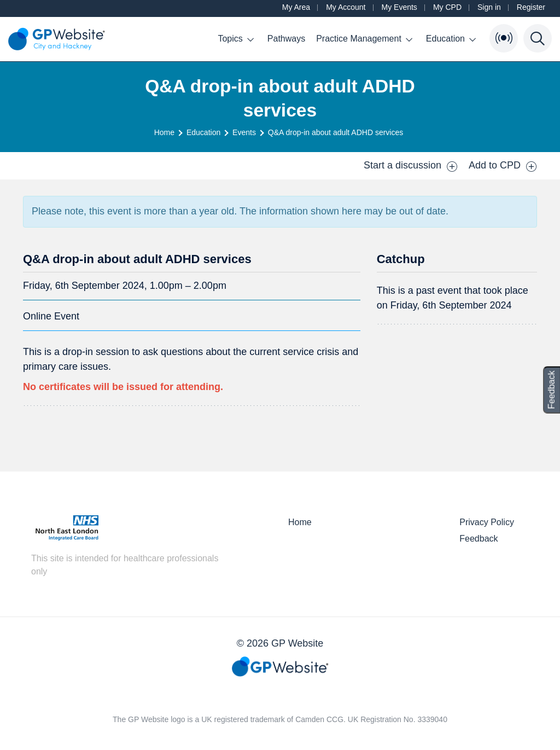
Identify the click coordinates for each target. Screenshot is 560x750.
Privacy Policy (487, 522)
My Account (346, 7)
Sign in (489, 7)
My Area (296, 7)
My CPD (447, 7)
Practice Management (364, 39)
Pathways (286, 39)
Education (451, 39)
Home (164, 132)
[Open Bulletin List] (504, 38)
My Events (399, 7)
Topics (235, 39)
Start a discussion (411, 166)
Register (531, 7)
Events (244, 132)
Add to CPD (503, 166)
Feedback (479, 539)
